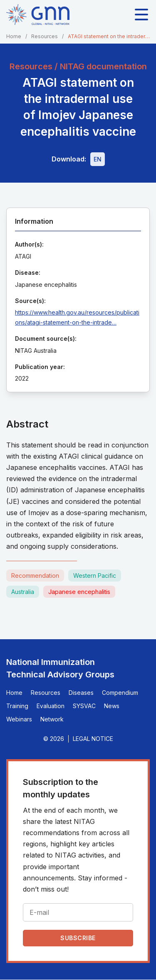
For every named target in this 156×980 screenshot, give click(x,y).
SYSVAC (84, 706)
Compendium (120, 693)
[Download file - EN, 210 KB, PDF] (98, 159)
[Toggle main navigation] (141, 15)
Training (17, 706)
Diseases (81, 693)
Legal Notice (93, 739)
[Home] (38, 15)
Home (14, 36)
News (112, 706)
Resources (45, 36)
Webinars (19, 719)
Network (52, 719)
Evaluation (51, 706)
